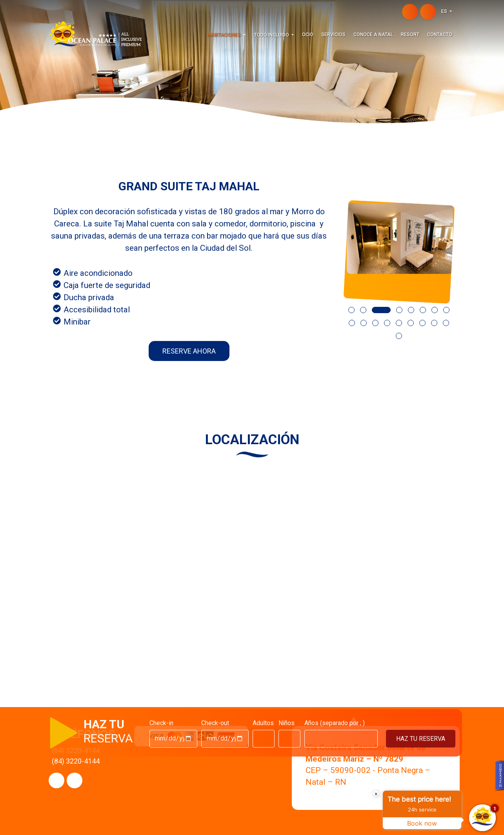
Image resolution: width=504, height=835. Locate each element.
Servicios (333, 35)
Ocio (308, 35)
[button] (349, 316)
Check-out (215, 723)
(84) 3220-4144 (76, 761)
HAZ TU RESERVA (421, 739)
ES (445, 11)
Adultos (263, 723)
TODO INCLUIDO (272, 35)
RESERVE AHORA (189, 351)
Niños (287, 723)
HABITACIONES (225, 35)
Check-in (161, 723)
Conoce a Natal (373, 35)
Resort (410, 35)
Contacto (440, 35)
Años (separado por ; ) (335, 723)
